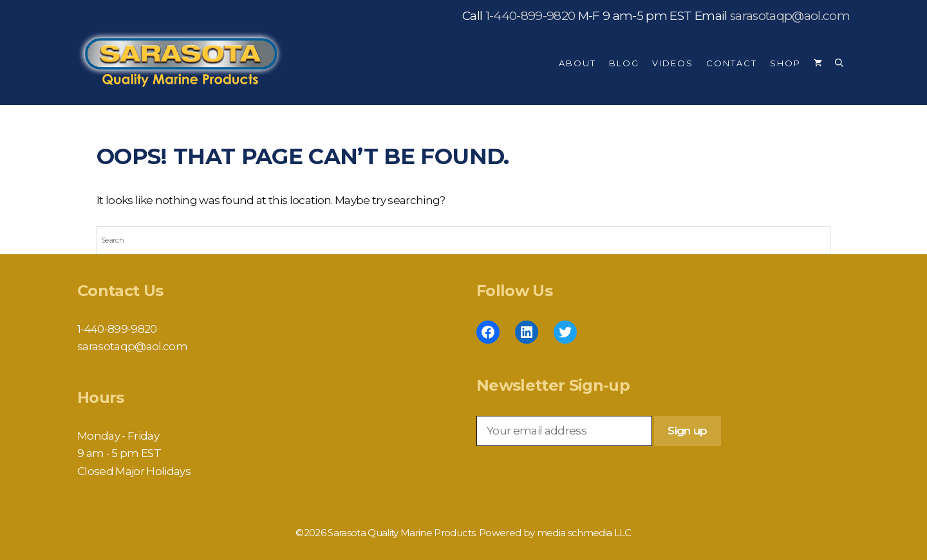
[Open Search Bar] (839, 63)
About (577, 63)
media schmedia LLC (584, 533)
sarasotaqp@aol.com (790, 16)
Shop (785, 63)
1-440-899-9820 (530, 16)
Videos (673, 63)
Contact (732, 63)
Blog (624, 63)
